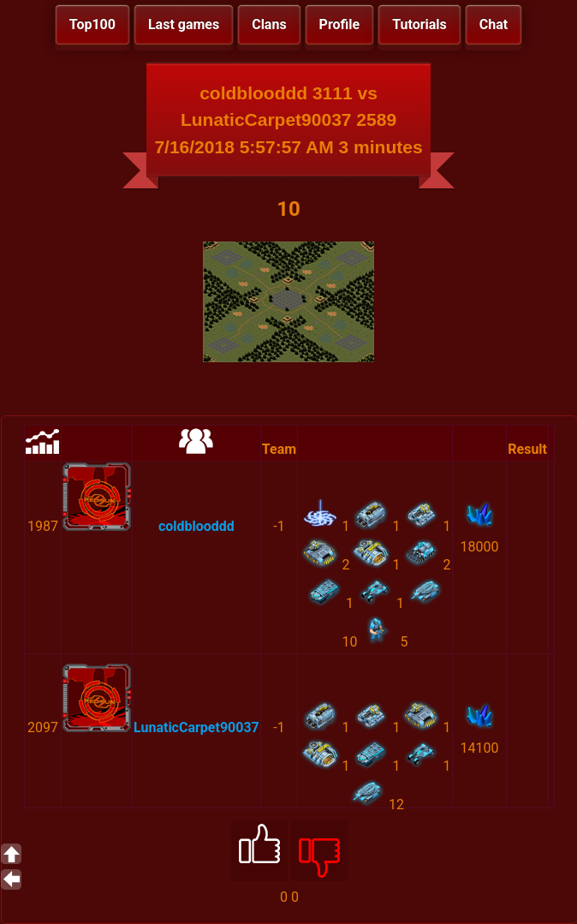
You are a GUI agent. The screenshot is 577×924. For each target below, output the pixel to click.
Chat (494, 24)
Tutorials (419, 24)
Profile (340, 24)
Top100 (92, 24)
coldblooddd (196, 526)
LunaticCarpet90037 (196, 727)
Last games (184, 24)
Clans (269, 24)
